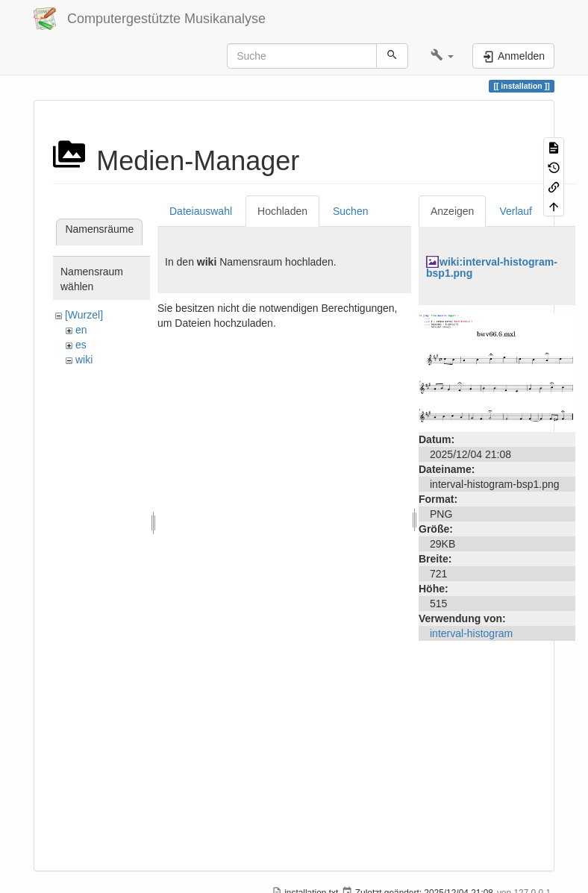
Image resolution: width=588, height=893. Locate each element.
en (81, 330)
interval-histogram (471, 633)
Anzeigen (452, 211)
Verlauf (516, 211)
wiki (84, 360)
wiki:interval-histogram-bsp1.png (492, 267)
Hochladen (282, 211)
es (81, 345)
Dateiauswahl (201, 211)
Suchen (350, 211)
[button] (442, 56)
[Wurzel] (84, 315)
